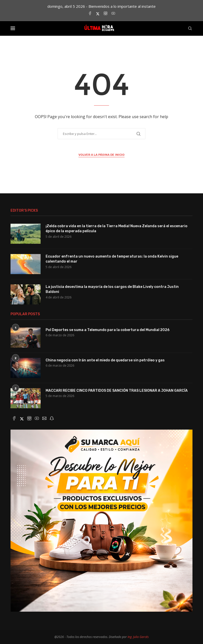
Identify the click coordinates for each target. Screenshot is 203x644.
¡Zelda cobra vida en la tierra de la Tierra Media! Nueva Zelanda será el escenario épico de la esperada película (117, 229)
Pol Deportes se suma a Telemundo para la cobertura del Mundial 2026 (108, 330)
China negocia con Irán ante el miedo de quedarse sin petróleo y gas (105, 360)
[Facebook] (90, 14)
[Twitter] (98, 14)
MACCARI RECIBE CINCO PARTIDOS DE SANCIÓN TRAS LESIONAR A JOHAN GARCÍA (117, 391)
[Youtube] (113, 14)
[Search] (190, 28)
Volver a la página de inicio (101, 155)
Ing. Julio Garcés (138, 637)
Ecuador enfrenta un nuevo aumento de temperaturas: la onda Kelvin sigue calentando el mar (112, 259)
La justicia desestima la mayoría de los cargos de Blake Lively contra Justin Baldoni (112, 289)
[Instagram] (106, 14)
